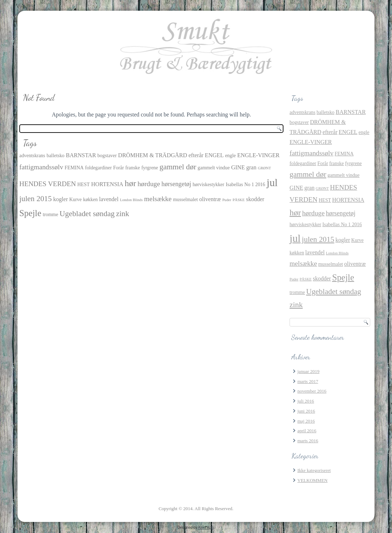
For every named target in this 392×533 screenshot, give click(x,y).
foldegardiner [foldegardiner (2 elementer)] (98, 168)
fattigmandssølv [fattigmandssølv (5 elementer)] (41, 167)
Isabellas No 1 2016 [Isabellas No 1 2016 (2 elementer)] (245, 185)
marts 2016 (308, 441)
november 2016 (312, 391)
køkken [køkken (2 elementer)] (91, 200)
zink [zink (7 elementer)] (123, 214)
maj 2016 (306, 421)
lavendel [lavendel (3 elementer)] (109, 199)
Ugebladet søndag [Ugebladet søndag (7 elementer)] (87, 214)
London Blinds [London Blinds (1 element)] (131, 200)
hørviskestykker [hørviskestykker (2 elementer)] (209, 185)
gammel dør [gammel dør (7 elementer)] (178, 167)
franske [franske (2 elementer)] (133, 168)
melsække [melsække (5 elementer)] (158, 199)
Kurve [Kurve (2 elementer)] (76, 200)
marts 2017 (308, 381)
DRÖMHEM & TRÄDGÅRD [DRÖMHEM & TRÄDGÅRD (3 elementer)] (153, 155)
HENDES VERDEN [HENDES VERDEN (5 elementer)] (48, 184)
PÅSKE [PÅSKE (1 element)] (239, 200)
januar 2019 (308, 371)
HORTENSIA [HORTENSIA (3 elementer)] (107, 184)
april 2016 (307, 431)
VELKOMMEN (313, 480)
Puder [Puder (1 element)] (227, 200)
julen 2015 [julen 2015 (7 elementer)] (36, 199)
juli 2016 (306, 401)
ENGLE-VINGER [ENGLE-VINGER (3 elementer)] (259, 155)
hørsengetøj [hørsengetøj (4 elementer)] (176, 184)
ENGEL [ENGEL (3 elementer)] (214, 155)
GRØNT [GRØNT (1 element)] (264, 168)
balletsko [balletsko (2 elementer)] (55, 156)
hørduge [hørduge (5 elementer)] (149, 184)
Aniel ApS (206, 527)
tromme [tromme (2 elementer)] (51, 215)
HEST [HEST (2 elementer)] (84, 185)
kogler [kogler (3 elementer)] (61, 199)
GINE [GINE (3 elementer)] (238, 167)
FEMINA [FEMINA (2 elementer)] (74, 168)
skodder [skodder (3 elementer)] (255, 199)
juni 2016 (306, 411)
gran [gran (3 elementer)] (252, 167)
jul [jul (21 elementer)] (272, 183)
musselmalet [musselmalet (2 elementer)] (185, 200)
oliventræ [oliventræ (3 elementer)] (210, 199)
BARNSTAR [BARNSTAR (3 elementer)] (81, 155)
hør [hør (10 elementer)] (130, 183)
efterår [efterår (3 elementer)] (196, 155)
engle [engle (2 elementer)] (230, 156)
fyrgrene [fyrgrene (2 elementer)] (150, 168)
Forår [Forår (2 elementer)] (119, 168)
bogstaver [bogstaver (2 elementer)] (107, 156)
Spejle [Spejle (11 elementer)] (30, 213)
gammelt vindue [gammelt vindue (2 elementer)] (214, 168)
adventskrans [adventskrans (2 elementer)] (32, 156)
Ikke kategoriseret (314, 470)
